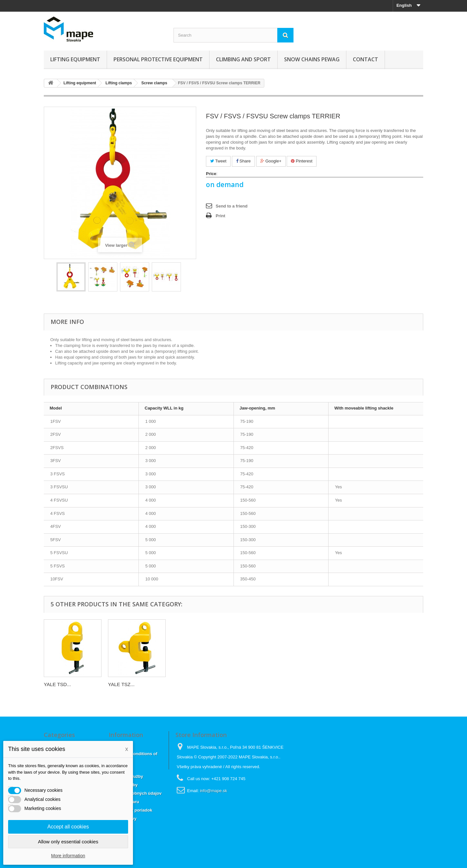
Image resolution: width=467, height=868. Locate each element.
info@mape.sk (214, 791)
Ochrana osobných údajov (135, 793)
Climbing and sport (243, 59)
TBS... (115, 684)
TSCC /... (54, 684)
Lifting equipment (75, 59)
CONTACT (365, 59)
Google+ (271, 161)
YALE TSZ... (314, 684)
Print (221, 216)
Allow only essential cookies (68, 842)
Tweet (218, 161)
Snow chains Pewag (312, 59)
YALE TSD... (250, 684)
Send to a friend (232, 206)
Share (243, 161)
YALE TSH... (186, 684)
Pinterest (302, 161)
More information (68, 856)
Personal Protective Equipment (158, 59)
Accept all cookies (68, 827)
